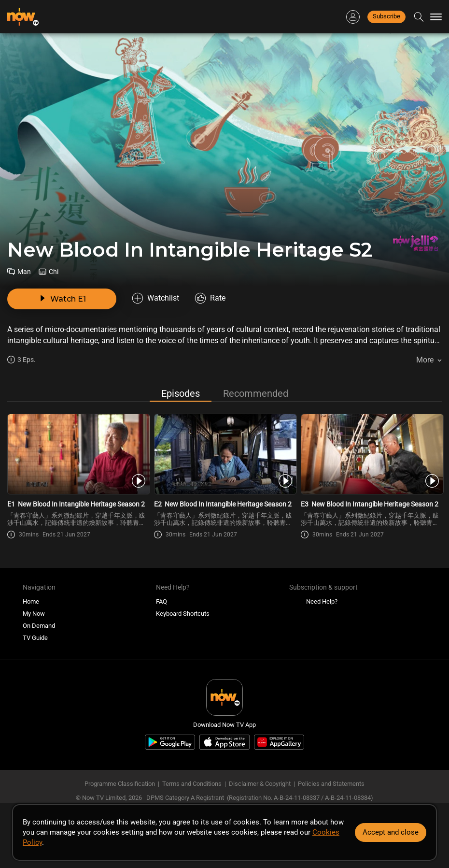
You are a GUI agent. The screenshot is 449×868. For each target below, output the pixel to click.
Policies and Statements (331, 784)
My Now (34, 614)
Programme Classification (120, 784)
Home (31, 601)
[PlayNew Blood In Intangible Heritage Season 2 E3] (372, 454)
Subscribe (386, 16)
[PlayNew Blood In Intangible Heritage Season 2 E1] (78, 454)
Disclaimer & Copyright (260, 784)
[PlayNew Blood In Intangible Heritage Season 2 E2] (225, 454)
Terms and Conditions (192, 784)
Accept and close (391, 832)
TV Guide (35, 638)
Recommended (256, 393)
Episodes (181, 393)
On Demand (39, 626)
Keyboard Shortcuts (183, 614)
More (425, 360)
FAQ (161, 601)
